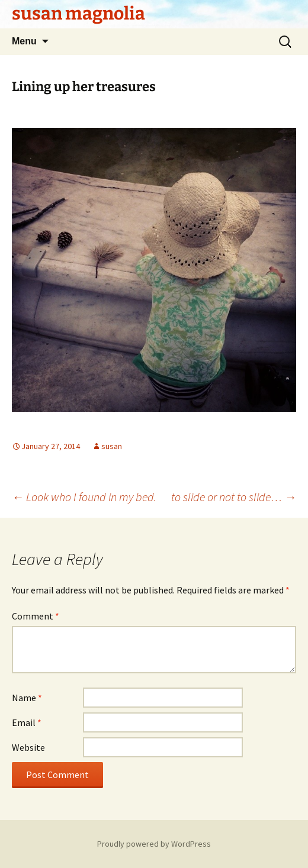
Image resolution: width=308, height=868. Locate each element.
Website (28, 747)
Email (27, 722)
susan (112, 446)
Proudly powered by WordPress (154, 844)
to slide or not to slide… (234, 497)
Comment (36, 616)
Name (27, 698)
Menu (24, 41)
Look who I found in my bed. (84, 497)
